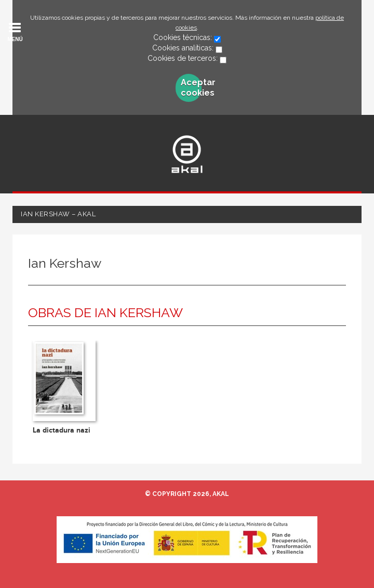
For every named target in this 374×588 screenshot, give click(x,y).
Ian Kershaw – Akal (58, 214)
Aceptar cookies (191, 88)
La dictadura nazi (62, 430)
